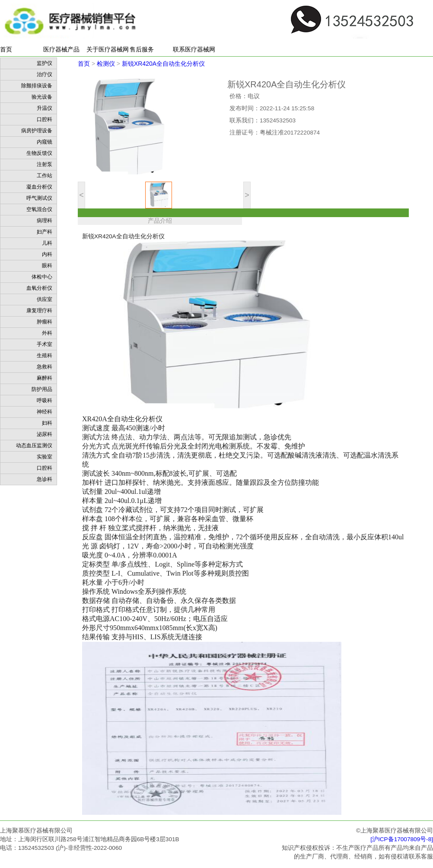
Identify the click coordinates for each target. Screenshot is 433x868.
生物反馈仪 (39, 153)
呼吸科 (45, 400)
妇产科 (45, 232)
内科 (47, 254)
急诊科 (45, 479)
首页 (6, 49)
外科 (47, 333)
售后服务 (142, 49)
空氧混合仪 (39, 209)
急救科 (45, 367)
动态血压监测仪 (34, 445)
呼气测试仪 (39, 198)
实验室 (45, 457)
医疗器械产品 (61, 49)
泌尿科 (45, 434)
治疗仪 (45, 74)
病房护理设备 (37, 131)
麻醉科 (45, 378)
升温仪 (45, 108)
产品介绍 (160, 221)
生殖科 (45, 356)
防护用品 (42, 389)
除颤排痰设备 (37, 86)
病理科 (45, 221)
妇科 (47, 423)
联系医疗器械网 (194, 49)
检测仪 (106, 64)
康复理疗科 (39, 311)
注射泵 (45, 164)
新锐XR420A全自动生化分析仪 (163, 64)
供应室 (45, 299)
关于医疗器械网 (108, 49)
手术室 (45, 344)
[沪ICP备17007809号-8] (402, 839)
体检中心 (42, 277)
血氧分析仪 (39, 288)
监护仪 (45, 63)
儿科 (47, 243)
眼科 (47, 266)
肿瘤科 (45, 322)
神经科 (45, 412)
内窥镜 (45, 142)
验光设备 (42, 97)
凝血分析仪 (39, 187)
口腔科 (45, 119)
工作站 (45, 176)
